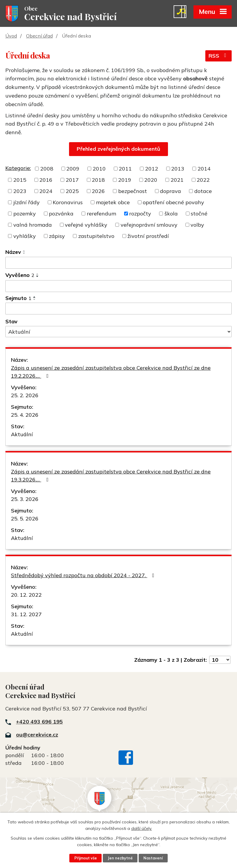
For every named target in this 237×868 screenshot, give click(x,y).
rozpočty (140, 214)
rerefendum (101, 214)
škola (171, 214)
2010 (99, 169)
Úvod (11, 36)
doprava (170, 192)
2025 (72, 192)
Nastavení (153, 858)
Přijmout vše (85, 858)
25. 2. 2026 (25, 396)
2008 (47, 169)
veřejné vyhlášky (86, 225)
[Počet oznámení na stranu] (220, 660)
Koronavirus (68, 203)
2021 (177, 180)
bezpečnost (133, 192)
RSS (219, 57)
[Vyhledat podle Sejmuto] (118, 309)
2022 (203, 180)
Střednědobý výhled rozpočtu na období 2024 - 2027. (84, 576)
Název (13, 253)
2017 (72, 180)
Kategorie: (18, 169)
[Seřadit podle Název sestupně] (24, 254)
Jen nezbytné (120, 858)
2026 (98, 192)
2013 (178, 169)
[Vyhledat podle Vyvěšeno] (118, 287)
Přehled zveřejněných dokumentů (118, 149)
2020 (151, 180)
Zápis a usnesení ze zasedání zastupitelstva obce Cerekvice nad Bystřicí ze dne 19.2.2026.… (111, 372)
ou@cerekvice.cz (37, 735)
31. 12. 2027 (26, 615)
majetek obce (113, 203)
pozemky (25, 214)
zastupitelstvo (96, 237)
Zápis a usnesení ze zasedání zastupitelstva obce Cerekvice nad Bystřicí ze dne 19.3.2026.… (111, 476)
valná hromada (33, 225)
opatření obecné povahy (173, 203)
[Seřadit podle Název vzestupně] (24, 252)
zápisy (57, 237)
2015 (20, 180)
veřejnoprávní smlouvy (149, 225)
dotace (203, 192)
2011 (125, 169)
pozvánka (61, 214)
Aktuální (22, 435)
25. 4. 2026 (25, 415)
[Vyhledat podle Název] (118, 263)
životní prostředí (148, 237)
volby (197, 225)
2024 (46, 192)
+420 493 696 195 (39, 722)
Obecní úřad (39, 36)
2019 (125, 180)
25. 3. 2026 (25, 500)
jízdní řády (27, 203)
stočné (199, 214)
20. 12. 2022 (26, 595)
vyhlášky (25, 237)
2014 (204, 169)
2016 (46, 180)
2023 (20, 192)
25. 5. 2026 (25, 519)
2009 (73, 169)
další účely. (142, 828)
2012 (152, 169)
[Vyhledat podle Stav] (118, 332)
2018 (98, 180)
